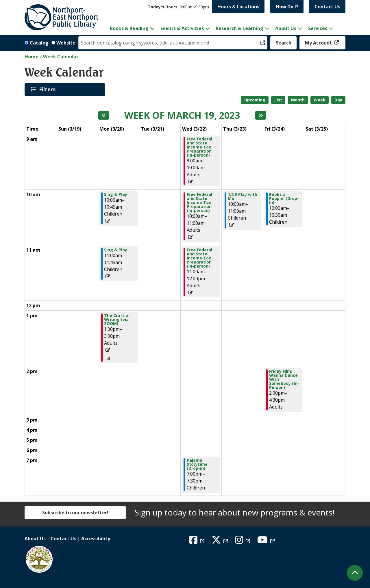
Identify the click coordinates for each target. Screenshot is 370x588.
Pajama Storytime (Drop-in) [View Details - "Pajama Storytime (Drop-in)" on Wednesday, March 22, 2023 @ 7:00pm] (197, 464)
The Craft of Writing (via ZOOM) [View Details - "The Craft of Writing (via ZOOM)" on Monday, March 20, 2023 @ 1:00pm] (117, 320)
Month (298, 100)
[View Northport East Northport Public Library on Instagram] (243, 541)
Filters (48, 89)
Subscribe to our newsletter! (75, 513)
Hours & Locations (238, 7)
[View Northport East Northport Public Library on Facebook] (198, 541)
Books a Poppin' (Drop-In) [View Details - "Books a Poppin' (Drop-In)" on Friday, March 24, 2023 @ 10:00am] (284, 199)
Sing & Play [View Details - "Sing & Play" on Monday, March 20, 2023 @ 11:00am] (116, 250)
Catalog (39, 43)
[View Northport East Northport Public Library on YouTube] (267, 541)
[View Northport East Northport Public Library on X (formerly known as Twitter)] (220, 541)
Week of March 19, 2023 (182, 115)
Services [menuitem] (318, 28)
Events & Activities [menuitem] (182, 28)
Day (338, 100)
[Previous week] (104, 115)
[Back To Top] (355, 573)
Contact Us (327, 7)
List (278, 100)
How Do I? (287, 7)
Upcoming (255, 100)
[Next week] (261, 115)
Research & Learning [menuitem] (239, 28)
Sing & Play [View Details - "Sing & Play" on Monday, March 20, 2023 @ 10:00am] (116, 194)
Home (32, 57)
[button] (178, 7)
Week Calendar (61, 57)
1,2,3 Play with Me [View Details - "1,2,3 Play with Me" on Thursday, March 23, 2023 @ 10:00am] (243, 196)
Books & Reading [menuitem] (129, 28)
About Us (35, 539)
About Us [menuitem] (286, 28)
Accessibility (96, 539)
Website (66, 43)
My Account (319, 43)
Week (320, 100)
